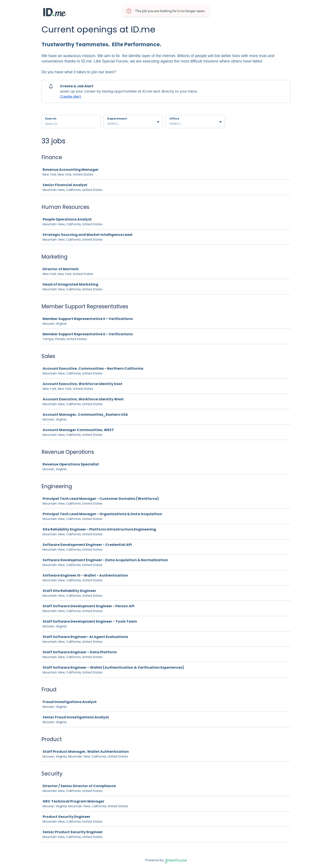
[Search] (71, 124)
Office (174, 119)
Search (51, 119)
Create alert (70, 97)
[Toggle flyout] (158, 122)
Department (117, 119)
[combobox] (108, 124)
